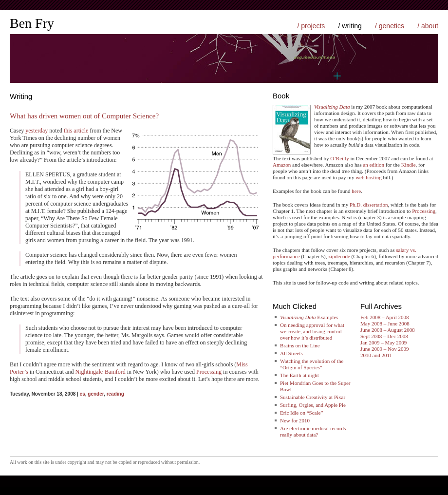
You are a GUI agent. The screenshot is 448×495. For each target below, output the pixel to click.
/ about (428, 26)
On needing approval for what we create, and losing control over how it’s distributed (312, 331)
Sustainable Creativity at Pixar (313, 397)
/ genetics (390, 26)
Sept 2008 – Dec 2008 (384, 336)
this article (76, 131)
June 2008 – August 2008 (388, 330)
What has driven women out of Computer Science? (84, 116)
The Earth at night (299, 375)
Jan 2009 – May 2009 (383, 343)
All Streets (291, 353)
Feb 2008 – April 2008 (385, 317)
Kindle (409, 165)
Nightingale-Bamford (100, 372)
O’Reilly (340, 158)
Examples (309, 317)
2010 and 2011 (376, 355)
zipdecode (339, 256)
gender (96, 394)
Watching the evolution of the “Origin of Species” (312, 364)
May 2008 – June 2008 (385, 324)
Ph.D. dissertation (369, 205)
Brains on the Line (300, 345)
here (356, 191)
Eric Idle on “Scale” (301, 413)
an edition (373, 165)
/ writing (350, 26)
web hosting (368, 177)
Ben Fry (32, 23)
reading (115, 394)
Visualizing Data (332, 107)
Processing (209, 372)
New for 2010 (295, 420)
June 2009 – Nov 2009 (385, 349)
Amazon (282, 165)
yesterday (37, 131)
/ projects (311, 26)
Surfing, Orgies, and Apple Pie (313, 405)
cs (83, 394)
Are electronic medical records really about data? (313, 431)
